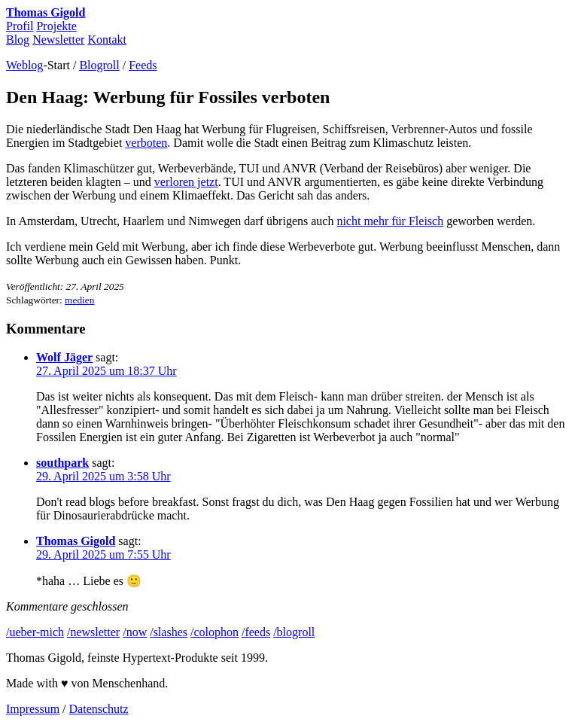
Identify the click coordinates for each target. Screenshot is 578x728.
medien (79, 300)
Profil (20, 26)
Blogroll (99, 65)
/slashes (169, 632)
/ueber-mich (35, 632)
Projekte (56, 26)
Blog (18, 40)
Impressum (33, 709)
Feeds (143, 65)
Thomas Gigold (46, 12)
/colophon (214, 632)
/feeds (256, 632)
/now (135, 632)
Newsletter (58, 40)
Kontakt (107, 40)
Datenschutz (99, 709)
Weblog (24, 65)
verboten (146, 143)
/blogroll (294, 632)
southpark (62, 463)
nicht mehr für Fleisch (390, 221)
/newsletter (93, 632)
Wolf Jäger (64, 357)
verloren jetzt (186, 182)
